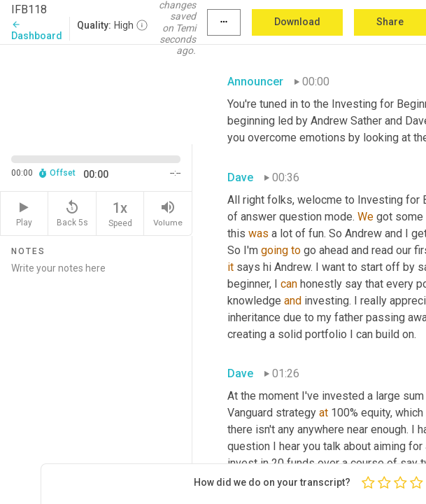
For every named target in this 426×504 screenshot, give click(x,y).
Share (390, 22)
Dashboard (37, 30)
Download (297, 22)
